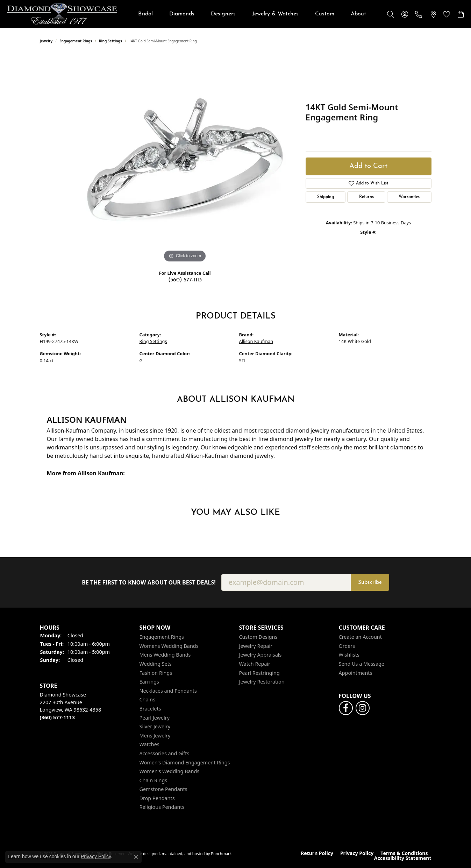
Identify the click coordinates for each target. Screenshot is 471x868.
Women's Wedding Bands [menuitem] (170, 771)
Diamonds (182, 14)
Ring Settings (110, 41)
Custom (325, 14)
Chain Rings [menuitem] (154, 780)
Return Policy (317, 853)
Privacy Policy (357, 853)
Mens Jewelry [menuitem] (155, 736)
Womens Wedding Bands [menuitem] (169, 646)
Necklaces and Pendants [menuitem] (168, 691)
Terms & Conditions (404, 853)
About (358, 14)
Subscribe (370, 582)
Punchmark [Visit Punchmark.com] (221, 853)
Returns (366, 197)
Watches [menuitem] (149, 744)
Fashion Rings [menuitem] (156, 673)
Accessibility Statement (403, 858)
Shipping (326, 197)
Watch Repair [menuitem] (255, 664)
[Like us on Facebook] (346, 708)
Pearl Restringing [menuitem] (259, 673)
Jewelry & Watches (275, 14)
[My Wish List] (447, 14)
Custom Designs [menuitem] (258, 637)
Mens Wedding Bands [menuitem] (165, 655)
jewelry (46, 41)
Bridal (145, 14)
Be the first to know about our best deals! (149, 583)
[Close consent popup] (136, 857)
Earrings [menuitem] (149, 682)
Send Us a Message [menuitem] (362, 664)
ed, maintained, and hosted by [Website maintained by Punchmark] (183, 853)
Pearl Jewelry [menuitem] (155, 718)
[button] (86, 628)
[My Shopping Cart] (461, 14)
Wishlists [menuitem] (349, 655)
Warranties (409, 197)
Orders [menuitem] (347, 646)
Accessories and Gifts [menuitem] (165, 754)
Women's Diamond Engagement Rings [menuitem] (185, 763)
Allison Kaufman (256, 341)
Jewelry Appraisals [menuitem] (261, 655)
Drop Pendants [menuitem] (157, 798)
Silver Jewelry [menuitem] (155, 727)
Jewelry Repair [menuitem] (256, 646)
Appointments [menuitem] (356, 673)
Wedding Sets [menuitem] (156, 664)
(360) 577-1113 (185, 280)
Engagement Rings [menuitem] (162, 637)
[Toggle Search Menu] (391, 14)
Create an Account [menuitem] (360, 637)
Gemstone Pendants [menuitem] (163, 789)
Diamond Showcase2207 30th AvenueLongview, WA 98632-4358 (71, 706)
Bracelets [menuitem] (150, 709)
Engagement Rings (76, 41)
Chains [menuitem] (148, 700)
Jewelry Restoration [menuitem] (262, 682)
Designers (223, 14)
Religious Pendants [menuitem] (162, 807)
